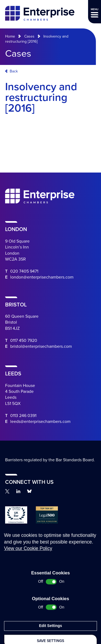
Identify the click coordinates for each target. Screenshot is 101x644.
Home (10, 36)
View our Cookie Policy (28, 599)
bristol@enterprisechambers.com (41, 346)
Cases (29, 36)
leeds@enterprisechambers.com (40, 422)
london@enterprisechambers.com (42, 277)
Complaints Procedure (18, 572)
